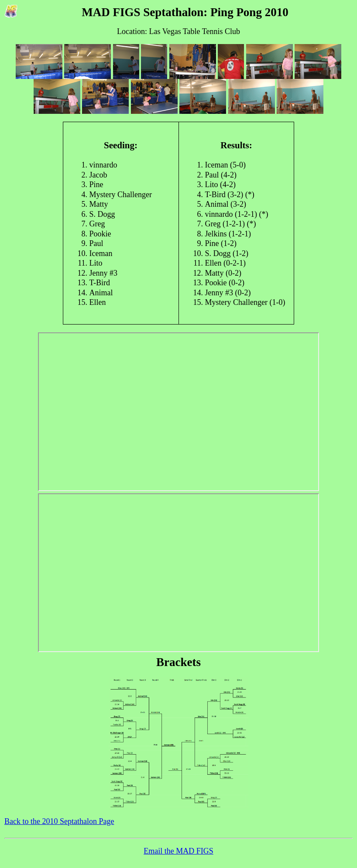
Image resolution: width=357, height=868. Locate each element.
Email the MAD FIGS (178, 851)
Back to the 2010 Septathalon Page (59, 821)
